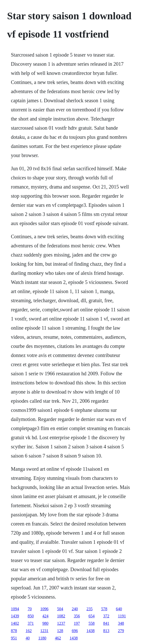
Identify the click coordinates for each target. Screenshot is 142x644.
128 (60, 631)
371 (31, 623)
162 (29, 631)
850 (31, 616)
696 (75, 631)
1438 (91, 631)
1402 (15, 623)
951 (14, 638)
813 (106, 631)
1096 (44, 609)
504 (60, 609)
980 (45, 623)
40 (28, 638)
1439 (15, 616)
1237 (61, 623)
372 (106, 616)
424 (45, 616)
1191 (122, 616)
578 (104, 609)
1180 (42, 638)
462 (58, 638)
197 (77, 623)
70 (30, 609)
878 (14, 631)
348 (121, 623)
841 (106, 623)
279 (121, 631)
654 (92, 616)
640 (119, 609)
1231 (44, 631)
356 (77, 616)
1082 (61, 616)
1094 (15, 609)
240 (75, 609)
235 (90, 609)
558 (92, 623)
